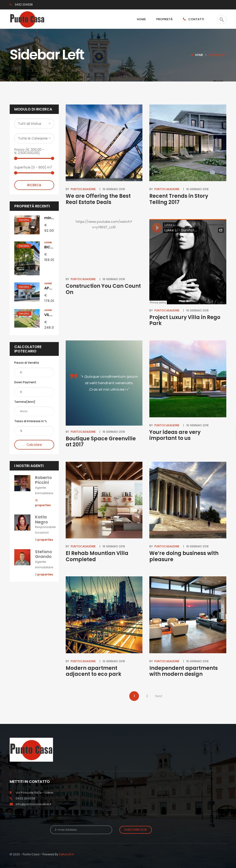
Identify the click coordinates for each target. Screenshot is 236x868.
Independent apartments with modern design (184, 671)
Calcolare (34, 445)
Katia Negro (41, 519)
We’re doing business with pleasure (184, 556)
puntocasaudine (83, 189)
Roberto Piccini (43, 480)
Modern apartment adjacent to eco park (93, 671)
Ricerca (34, 185)
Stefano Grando (44, 554)
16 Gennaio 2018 (114, 189)
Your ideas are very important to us (175, 435)
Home (199, 55)
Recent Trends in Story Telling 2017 (179, 199)
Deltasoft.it (66, 854)
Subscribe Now (136, 830)
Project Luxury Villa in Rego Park (185, 320)
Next (159, 696)
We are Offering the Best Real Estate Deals (98, 199)
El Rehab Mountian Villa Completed (97, 556)
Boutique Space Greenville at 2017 (101, 442)
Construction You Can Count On (103, 289)
